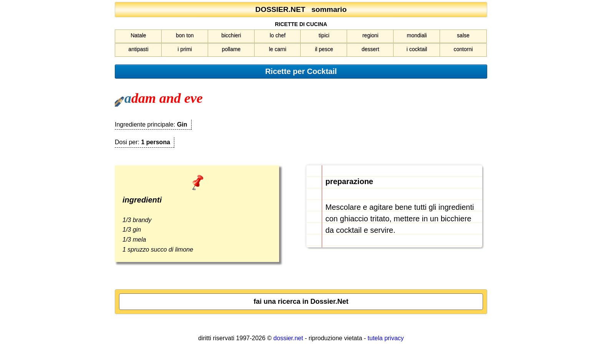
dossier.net (288, 338)
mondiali (417, 35)
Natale (138, 35)
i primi (185, 49)
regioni (370, 35)
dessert (370, 49)
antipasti (138, 49)
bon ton (185, 35)
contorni (463, 49)
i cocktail (417, 49)
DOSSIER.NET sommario (301, 9)
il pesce (324, 49)
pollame (231, 49)
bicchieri (231, 35)
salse (463, 35)
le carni (277, 49)
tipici (324, 35)
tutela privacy (386, 338)
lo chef (277, 35)
